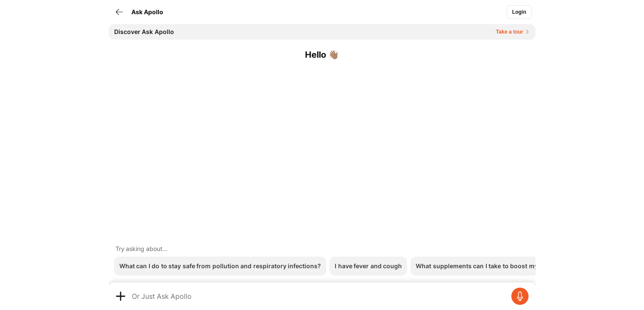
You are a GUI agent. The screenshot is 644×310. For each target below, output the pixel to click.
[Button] (519, 12)
